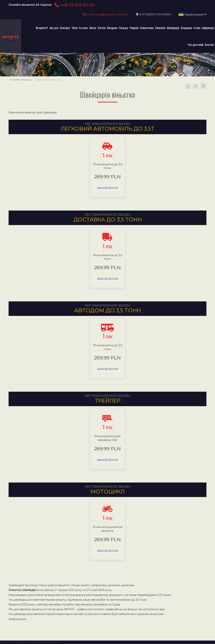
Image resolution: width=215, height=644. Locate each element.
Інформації (208, 28)
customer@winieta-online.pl (106, 14)
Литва (93, 28)
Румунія (134, 28)
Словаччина (147, 28)
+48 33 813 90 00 (74, 5)
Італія (197, 28)
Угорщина (186, 28)
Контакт (210, 44)
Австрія (54, 28)
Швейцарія (173, 28)
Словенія (160, 28)
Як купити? (42, 28)
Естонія (83, 28)
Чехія (74, 28)
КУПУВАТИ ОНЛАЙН (155, 14)
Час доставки (195, 44)
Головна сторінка (20, 80)
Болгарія (65, 28)
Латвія (102, 28)
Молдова (112, 28)
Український (193, 14)
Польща (124, 28)
